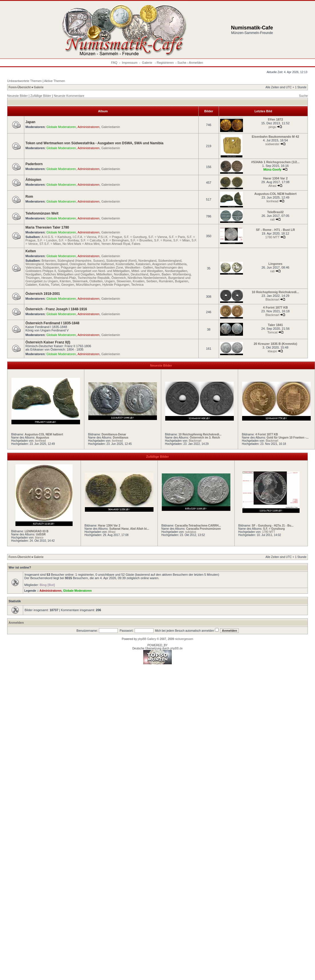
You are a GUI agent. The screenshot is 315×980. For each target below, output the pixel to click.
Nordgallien (33, 274)
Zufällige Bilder (41, 96)
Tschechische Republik (94, 278)
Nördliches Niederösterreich (147, 278)
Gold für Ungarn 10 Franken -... (288, 438)
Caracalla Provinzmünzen (203, 529)
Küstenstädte (125, 264)
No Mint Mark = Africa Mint (81, 244)
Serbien (152, 281)
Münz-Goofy (272, 169)
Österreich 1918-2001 (43, 294)
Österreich (119, 278)
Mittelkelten (104, 274)
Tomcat (272, 332)
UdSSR (41, 534)
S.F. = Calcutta (91, 240)
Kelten (31, 251)
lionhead (272, 201)
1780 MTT (272, 237)
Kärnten (65, 281)
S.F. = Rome (163, 240)
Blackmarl (272, 299)
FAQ (114, 63)
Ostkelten (96, 281)
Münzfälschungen (88, 285)
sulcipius (191, 532)
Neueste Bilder (17, 96)
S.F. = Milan (182, 240)
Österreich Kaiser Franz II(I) (48, 342)
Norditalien (121, 274)
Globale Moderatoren (61, 127)
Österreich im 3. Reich (205, 438)
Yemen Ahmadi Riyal (116, 244)
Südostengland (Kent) (121, 261)
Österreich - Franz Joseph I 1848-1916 (56, 309)
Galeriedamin (110, 127)
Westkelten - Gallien (139, 267)
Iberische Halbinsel (100, 264)
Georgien (68, 285)
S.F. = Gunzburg (135, 237)
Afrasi (272, 186)
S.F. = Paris (177, 237)
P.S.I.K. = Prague (110, 237)
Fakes (136, 244)
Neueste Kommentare (69, 96)
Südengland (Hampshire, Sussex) (81, 261)
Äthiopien (33, 180)
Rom (29, 197)
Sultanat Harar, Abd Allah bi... (129, 529)
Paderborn (34, 164)
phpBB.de (176, 648)
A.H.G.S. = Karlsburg (56, 237)
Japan (30, 122)
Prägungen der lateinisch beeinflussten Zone (92, 267)
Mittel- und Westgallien (147, 271)
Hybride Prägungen (116, 285)
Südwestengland (170, 261)
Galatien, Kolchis (37, 285)
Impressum (130, 63)
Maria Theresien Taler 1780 (47, 227)
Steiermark (80, 281)
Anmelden (196, 63)
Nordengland (147, 261)
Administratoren (88, 127)
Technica (137, 285)
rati (272, 219)
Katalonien (143, 264)
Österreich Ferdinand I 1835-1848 (52, 323)
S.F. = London (47, 240)
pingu (273, 127)
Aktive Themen (54, 81)
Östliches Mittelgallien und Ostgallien (69, 274)
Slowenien (124, 281)
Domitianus (121, 438)
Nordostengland (57, 264)
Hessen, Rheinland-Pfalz (59, 278)
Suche (182, 63)
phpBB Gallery (147, 639)
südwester (272, 144)
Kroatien (139, 281)
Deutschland (139, 274)
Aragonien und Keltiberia (169, 264)
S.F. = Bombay (69, 240)
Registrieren (165, 63)
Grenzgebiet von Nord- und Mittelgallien (102, 271)
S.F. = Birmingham (116, 240)
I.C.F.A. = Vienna (84, 237)
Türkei (55, 285)
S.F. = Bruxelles (141, 240)
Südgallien (65, 271)
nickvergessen (184, 639)
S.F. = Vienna (158, 237)
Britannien (49, 261)
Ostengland (77, 264)
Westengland (35, 264)
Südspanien (51, 267)
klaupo (272, 351)
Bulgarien (182, 281)
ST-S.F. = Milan (50, 244)
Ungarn (109, 281)
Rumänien (166, 281)
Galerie (148, 63)
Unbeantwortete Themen (24, 81)
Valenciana (33, 267)
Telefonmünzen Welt (42, 213)
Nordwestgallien (176, 271)
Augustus (43, 438)
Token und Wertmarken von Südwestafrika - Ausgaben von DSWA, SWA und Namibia (94, 143)
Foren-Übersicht (20, 87)
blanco (39, 538)
